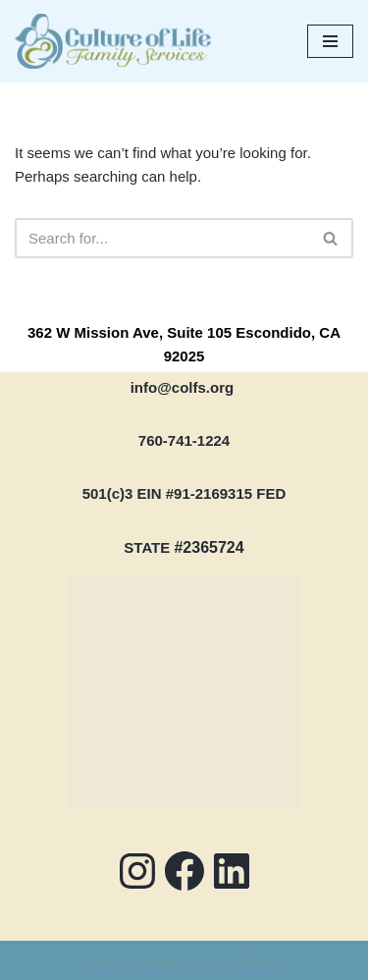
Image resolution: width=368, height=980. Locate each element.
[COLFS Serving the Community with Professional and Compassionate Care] (113, 41)
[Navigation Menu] (330, 41)
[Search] (162, 238)
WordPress (248, 960)
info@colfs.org (182, 387)
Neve (101, 960)
